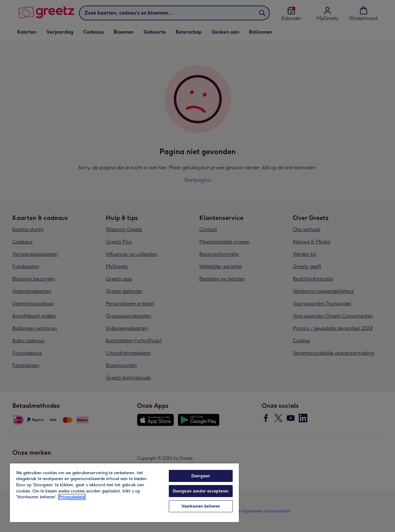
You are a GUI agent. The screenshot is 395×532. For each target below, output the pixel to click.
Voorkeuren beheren (201, 506)
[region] (124, 492)
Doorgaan (201, 476)
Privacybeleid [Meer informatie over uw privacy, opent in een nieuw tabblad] (72, 497)
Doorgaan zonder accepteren (201, 491)
